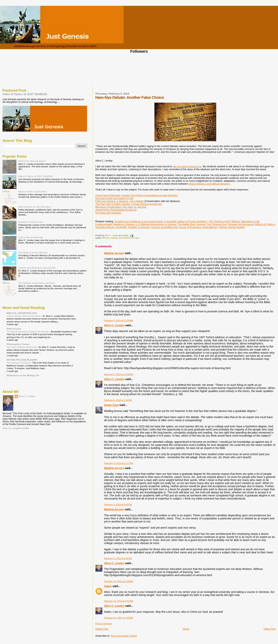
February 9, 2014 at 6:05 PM (118, 558)
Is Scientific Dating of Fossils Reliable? (185, 221)
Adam (108, 586)
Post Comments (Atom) (124, 636)
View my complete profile (16, 428)
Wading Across (114, 253)
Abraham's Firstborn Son (31, 222)
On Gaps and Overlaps (108, 213)
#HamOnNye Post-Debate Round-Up (116, 210)
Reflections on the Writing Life (23, 375)
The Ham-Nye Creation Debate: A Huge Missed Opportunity (129, 204)
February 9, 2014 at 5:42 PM (118, 505)
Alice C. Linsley (114, 325)
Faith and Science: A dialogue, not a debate (120, 201)
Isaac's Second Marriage (31, 237)
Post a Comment (104, 624)
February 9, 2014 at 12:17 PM (119, 463)
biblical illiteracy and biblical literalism (209, 184)
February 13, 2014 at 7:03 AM (119, 618)
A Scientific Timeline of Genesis (132, 227)
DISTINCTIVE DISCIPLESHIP (22, 360)
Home (186, 629)
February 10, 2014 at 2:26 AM (119, 581)
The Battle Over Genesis (191, 224)
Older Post (270, 629)
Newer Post (102, 629)
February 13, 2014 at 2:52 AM (119, 601)
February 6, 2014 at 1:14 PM (118, 400)
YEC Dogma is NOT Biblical (224, 221)
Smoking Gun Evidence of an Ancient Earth (139, 221)
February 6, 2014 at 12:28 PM (119, 374)
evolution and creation (120, 238)
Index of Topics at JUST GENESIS (25, 94)
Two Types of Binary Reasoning (22, 347)
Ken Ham (135, 238)
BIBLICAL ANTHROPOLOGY (22, 313)
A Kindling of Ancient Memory (33, 252)
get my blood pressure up (187, 166)
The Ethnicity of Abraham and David (36, 283)
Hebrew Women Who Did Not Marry (24, 316)
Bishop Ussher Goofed (232, 227)
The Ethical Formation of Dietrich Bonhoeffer (28, 332)
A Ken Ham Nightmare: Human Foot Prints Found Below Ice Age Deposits (136, 195)
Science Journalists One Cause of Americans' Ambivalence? (184, 227)
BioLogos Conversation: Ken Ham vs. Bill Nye (121, 207)
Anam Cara (111, 405)
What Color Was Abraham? (32, 161)
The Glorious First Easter (19, 363)
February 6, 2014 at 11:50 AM (119, 320)
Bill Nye (106, 238)
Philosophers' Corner (18, 344)
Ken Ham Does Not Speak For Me (114, 198)
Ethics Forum (14, 329)
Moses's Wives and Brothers (33, 191)
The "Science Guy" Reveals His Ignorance (230, 224)
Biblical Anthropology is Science (159, 224)
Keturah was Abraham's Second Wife (37, 268)
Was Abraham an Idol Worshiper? (35, 207)
